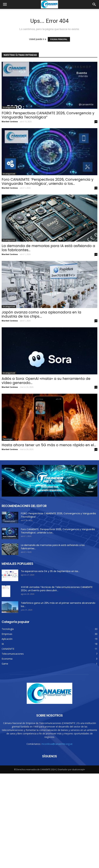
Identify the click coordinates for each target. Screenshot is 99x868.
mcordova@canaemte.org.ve (57, 725)
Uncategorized (9, 107)
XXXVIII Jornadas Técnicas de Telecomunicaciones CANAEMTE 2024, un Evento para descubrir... (57, 589)
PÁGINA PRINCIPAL (59, 39)
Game (5, 664)
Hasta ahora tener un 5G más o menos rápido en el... (49, 445)
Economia (7, 659)
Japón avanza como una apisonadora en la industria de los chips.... (41, 314)
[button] (94, 4)
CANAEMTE (8, 649)
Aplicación (7, 639)
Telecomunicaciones (13, 654)
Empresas (7, 634)
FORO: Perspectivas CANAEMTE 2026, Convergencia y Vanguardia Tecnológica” (48, 115)
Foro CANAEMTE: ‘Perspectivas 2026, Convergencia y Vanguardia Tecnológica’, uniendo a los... (48, 181)
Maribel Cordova (10, 121)
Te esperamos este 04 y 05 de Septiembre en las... (50, 571)
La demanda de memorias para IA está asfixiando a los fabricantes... (48, 248)
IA (3, 644)
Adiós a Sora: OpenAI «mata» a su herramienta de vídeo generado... (46, 381)
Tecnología (7, 439)
